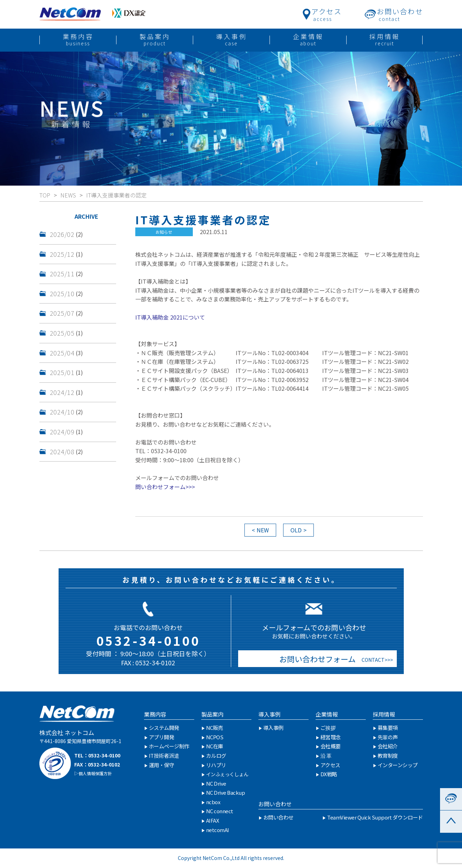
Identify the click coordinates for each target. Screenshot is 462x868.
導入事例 (270, 714)
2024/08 (62, 451)
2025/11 (62, 274)
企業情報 (327, 714)
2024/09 (62, 432)
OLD (296, 530)
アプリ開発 (162, 737)
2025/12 (62, 254)
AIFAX (213, 820)
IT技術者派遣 (164, 755)
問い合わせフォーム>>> (165, 487)
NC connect (220, 811)
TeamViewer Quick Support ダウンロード (375, 817)
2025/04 (62, 353)
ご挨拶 (328, 728)
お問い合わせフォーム (316, 659)
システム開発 (164, 728)
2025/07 (62, 313)
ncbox (213, 802)
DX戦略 (329, 774)
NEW (263, 530)
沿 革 (326, 755)
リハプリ (216, 765)
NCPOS (215, 737)
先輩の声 (388, 737)
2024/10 (62, 412)
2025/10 (62, 293)
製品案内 (212, 714)
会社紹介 (388, 746)
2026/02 (62, 234)
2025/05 (62, 333)
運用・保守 (162, 765)
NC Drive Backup (226, 792)
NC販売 (215, 728)
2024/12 (62, 392)
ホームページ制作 (169, 746)
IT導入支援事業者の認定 (116, 195)
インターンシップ (398, 765)
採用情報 (384, 714)
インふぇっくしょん (227, 774)
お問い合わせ (275, 804)
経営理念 (331, 737)
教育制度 (388, 755)
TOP (45, 195)
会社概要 (331, 746)
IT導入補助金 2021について (170, 317)
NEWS (68, 195)
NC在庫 (215, 746)
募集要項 (388, 728)
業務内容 (155, 714)
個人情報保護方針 (95, 773)
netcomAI (218, 830)
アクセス (330, 765)
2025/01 (62, 372)
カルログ (216, 755)
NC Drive (216, 783)
